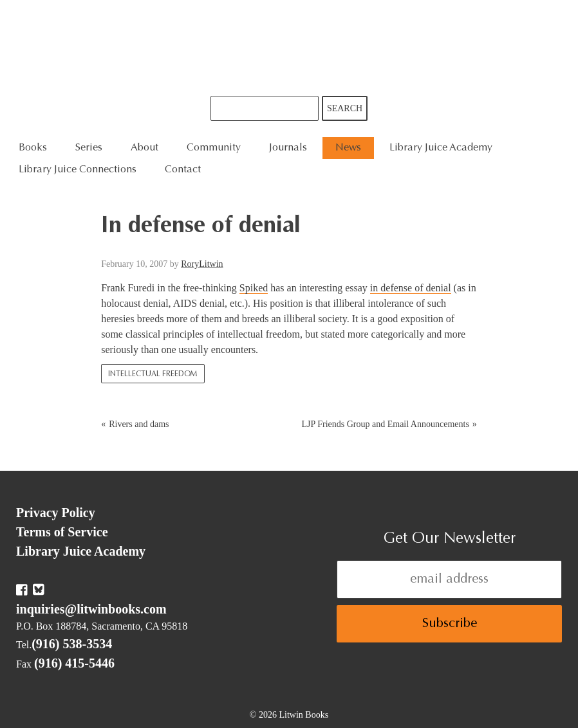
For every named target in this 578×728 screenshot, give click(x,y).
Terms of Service (62, 532)
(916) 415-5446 (74, 663)
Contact (183, 170)
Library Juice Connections (78, 170)
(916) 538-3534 (72, 644)
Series (89, 148)
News (348, 148)
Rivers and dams (139, 424)
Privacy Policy (56, 513)
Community (214, 148)
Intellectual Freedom (153, 374)
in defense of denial (411, 288)
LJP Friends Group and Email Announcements (385, 424)
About (144, 148)
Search (345, 108)
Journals (288, 148)
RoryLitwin (202, 264)
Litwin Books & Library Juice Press (289, 48)
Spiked (254, 288)
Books (33, 148)
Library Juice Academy (441, 148)
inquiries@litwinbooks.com (91, 609)
